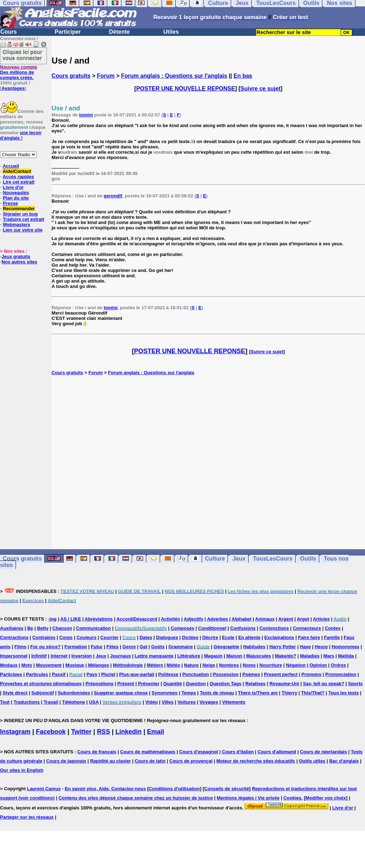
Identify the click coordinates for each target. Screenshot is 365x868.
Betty (43, 628)
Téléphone (74, 702)
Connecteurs (307, 628)
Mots (27, 665)
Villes (168, 702)
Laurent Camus (44, 789)
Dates (146, 637)
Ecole (228, 637)
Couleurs (86, 637)
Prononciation (341, 674)
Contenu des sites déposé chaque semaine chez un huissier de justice (136, 798)
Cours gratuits (71, 76)
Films (21, 647)
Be (30, 628)
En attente (249, 637)
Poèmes (251, 674)
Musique (75, 665)
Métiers (155, 665)
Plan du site (16, 198)
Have (305, 647)
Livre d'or (13, 187)
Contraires (44, 637)
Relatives (255, 684)
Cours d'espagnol (199, 752)
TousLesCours (273, 559)
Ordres (339, 665)
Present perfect (281, 674)
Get (143, 647)
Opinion (318, 665)
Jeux (239, 559)
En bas (243, 76)
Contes (333, 628)
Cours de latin (150, 761)
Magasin (213, 656)
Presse (10, 203)
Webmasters (17, 225)
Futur (97, 647)
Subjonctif (43, 693)
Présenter (149, 684)
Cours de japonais (66, 761)
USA (94, 702)
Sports (355, 684)
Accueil (11, 166)
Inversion (82, 656)
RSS (103, 732)
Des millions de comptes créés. (19, 72)
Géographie (227, 647)
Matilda (346, 656)
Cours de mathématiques (148, 752)
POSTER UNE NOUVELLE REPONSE (186, 89)
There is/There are (258, 693)
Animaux (265, 619)
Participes (11, 674)
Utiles (171, 32)
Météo (174, 665)
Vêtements (234, 702)
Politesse (168, 674)
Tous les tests (344, 693)
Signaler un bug (20, 214)
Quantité (173, 684)
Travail (51, 702)
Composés (182, 628)
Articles (321, 619)
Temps (189, 693)
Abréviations (99, 619)
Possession (225, 674)
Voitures (187, 702)
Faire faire (309, 637)
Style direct (15, 693)
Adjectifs (194, 619)
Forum (106, 76)
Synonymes (165, 693)
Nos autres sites (19, 262)
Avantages (13, 88)
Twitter (81, 732)
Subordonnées (74, 693)
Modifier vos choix (326, 798)
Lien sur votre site (23, 230)
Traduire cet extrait (23, 219)
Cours (9, 32)
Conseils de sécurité (227, 789)
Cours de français (97, 752)
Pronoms (311, 674)
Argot (303, 619)
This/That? (313, 693)
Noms (249, 665)
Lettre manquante (154, 656)
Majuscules (258, 656)
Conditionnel (212, 628)
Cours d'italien (238, 752)
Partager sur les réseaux (27, 817)
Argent (286, 619)
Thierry (289, 693)
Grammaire (181, 647)
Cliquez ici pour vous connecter (22, 55)
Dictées (190, 637)
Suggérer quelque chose (121, 693)
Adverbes (217, 619)
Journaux (121, 656)
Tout (5, 702)
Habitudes (254, 647)
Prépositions (100, 684)
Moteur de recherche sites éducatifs (256, 761)
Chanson (62, 628)
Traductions (27, 702)
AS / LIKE (71, 619)
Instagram (15, 732)
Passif (59, 674)
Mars (329, 656)
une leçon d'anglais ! (21, 135)
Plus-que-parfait (137, 674)
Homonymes (345, 647)
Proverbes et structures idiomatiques (41, 684)
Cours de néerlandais (323, 752)
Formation (76, 647)
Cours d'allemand (277, 752)
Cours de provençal (191, 761)
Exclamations (279, 637)
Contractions (14, 637)
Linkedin (129, 732)
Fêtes (113, 647)
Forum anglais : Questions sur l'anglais (174, 76)
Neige (209, 665)
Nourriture (271, 665)
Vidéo (151, 702)
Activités (170, 619)
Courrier (110, 637)
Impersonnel (14, 656)
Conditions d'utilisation (174, 789)
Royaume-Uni (284, 684)
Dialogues (167, 637)
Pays (92, 674)
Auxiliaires (12, 628)
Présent (126, 684)
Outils (308, 559)
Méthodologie (128, 665)
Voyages (209, 702)
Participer (68, 32)
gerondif (113, 196)
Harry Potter (282, 647)
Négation (296, 665)
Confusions (243, 628)
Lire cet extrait (19, 182)
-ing (52, 619)
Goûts (158, 647)
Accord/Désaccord (137, 619)
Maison (235, 656)
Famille (332, 637)
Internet (59, 656)
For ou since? (45, 647)
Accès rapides (18, 177)
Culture (215, 559)
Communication (93, 628)
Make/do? (285, 656)
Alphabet (242, 619)
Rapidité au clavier (111, 761)
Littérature (189, 656)
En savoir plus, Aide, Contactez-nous (105, 789)
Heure (321, 647)
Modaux (9, 665)
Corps (66, 637)
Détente (119, 32)
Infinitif (39, 656)
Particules (37, 674)
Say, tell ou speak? (323, 684)
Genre (129, 647)
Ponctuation (195, 674)
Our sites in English (22, 770)
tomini (86, 115)
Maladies (310, 656)
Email (156, 732)
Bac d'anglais (344, 761)
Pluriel (108, 674)
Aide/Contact (17, 171)
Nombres (229, 665)
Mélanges (99, 665)
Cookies (292, 798)
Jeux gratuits (16, 256)
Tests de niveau (217, 693)
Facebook (51, 732)
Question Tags (226, 684)
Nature (191, 665)
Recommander (19, 209)
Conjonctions (274, 628)
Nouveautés (16, 193)
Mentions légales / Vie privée (248, 798)
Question (196, 684)
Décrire (210, 637)
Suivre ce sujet (260, 89)
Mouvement (49, 665)
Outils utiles (312, 761)
